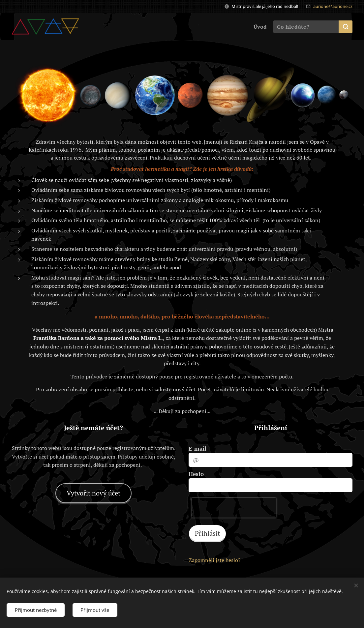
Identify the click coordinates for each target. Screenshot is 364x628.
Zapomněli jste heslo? (215, 560)
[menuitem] (259, 27)
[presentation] (234, 508)
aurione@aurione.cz (333, 6)
